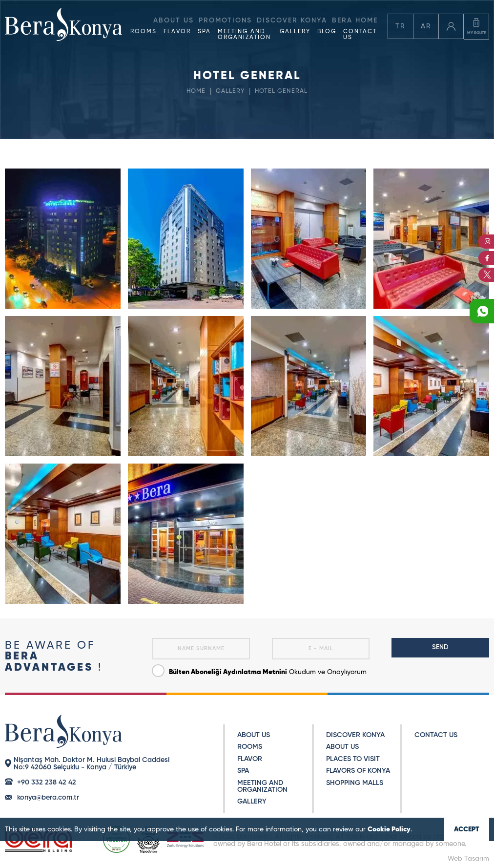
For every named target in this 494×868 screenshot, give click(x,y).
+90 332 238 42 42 (47, 783)
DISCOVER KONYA (355, 735)
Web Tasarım (468, 859)
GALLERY (295, 32)
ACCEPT (467, 829)
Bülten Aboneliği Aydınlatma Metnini (228, 672)
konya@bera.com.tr (48, 798)
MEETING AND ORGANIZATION (244, 35)
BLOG (327, 32)
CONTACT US (360, 35)
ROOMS (144, 32)
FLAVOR (177, 32)
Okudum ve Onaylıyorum (259, 670)
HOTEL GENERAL (282, 91)
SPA (204, 32)
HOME (196, 91)
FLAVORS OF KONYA (358, 771)
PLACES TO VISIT (353, 759)
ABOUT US (254, 735)
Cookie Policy (389, 829)
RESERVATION (446, 136)
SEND (440, 647)
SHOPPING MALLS (355, 783)
